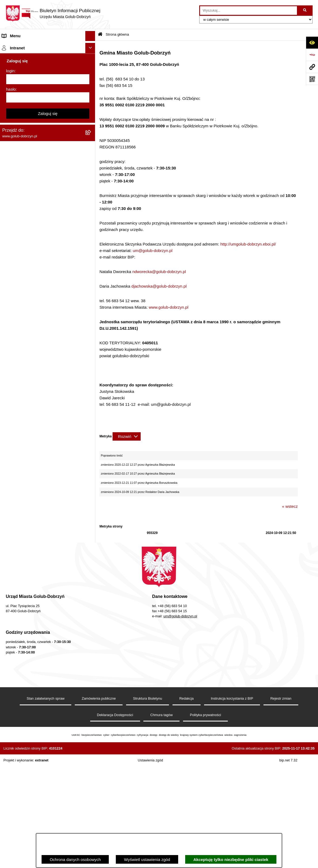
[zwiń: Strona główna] (91, 46)
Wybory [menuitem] (9, 224)
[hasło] (48, 604)
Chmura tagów (162, 819)
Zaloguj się (48, 619)
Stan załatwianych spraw (46, 803)
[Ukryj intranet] (90, 554)
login (11, 577)
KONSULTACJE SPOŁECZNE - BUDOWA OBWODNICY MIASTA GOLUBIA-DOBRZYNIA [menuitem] (40, 431)
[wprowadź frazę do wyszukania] (248, 11)
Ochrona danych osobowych (75, 860)
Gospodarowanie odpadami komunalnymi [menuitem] (39, 281)
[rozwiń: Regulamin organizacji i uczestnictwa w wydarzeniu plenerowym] (91, 235)
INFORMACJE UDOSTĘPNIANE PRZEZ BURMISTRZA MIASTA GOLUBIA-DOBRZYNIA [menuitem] (39, 479)
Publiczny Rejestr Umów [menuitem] (24, 311)
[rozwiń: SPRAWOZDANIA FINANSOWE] (91, 204)
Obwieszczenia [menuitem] (16, 261)
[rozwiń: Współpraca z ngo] (91, 184)
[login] (48, 585)
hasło (11, 595)
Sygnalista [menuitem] (11, 388)
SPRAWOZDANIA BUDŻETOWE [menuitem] (32, 194)
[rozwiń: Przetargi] (91, 164)
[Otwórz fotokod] (312, 79)
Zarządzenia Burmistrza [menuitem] (23, 174)
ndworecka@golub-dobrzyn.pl (159, 272)
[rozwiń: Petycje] (91, 143)
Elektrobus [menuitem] (12, 414)
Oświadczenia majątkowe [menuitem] (25, 341)
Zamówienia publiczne (99, 803)
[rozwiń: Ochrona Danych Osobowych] (91, 154)
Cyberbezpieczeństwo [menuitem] (22, 447)
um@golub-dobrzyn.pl (153, 251)
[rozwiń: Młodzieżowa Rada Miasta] (91, 123)
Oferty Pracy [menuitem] (13, 291)
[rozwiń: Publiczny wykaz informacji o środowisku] (91, 214)
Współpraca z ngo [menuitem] (18, 184)
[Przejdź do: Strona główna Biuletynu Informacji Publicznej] (100, 35)
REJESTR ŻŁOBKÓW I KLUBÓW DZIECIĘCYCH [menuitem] (33, 539)
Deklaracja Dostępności (115, 819)
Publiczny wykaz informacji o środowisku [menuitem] (39, 214)
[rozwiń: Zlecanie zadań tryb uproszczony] (91, 103)
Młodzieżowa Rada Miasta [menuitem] (26, 123)
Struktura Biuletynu (148, 803)
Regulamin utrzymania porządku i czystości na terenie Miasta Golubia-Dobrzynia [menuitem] (41, 355)
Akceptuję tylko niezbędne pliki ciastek (231, 860)
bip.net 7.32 (288, 865)
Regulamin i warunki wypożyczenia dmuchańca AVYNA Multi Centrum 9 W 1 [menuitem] (39, 401)
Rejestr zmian (281, 803)
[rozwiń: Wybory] (91, 224)
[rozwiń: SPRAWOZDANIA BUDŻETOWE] (91, 194)
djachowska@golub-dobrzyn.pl (159, 286)
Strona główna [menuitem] (15, 46)
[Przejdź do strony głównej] (53, 13)
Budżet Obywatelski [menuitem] (20, 321)
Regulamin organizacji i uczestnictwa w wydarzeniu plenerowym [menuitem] (37, 237)
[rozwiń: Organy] (91, 93)
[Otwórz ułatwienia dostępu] (312, 42)
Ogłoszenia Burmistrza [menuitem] (23, 133)
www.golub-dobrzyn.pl (169, 307)
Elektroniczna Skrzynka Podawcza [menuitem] (33, 378)
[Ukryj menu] (90, 36)
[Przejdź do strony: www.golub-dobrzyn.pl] (312, 67)
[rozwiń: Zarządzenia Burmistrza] (91, 174)
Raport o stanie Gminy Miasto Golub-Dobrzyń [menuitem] (43, 368)
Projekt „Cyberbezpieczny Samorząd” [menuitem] (36, 515)
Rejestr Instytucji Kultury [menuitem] (24, 331)
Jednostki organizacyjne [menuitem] (24, 113)
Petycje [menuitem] (9, 143)
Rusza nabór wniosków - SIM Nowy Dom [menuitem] (39, 271)
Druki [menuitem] (7, 251)
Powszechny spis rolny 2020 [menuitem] (28, 301)
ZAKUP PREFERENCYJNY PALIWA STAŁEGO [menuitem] (35, 460)
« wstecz (290, 506)
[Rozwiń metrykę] (127, 436)
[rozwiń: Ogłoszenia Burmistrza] (91, 133)
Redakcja (186, 803)
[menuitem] (48, 60)
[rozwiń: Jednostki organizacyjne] (91, 113)
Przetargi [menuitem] (10, 163)
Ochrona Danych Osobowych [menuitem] (28, 153)
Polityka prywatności (205, 819)
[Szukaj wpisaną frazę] (305, 11)
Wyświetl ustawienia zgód (147, 860)
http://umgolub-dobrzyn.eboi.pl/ (248, 244)
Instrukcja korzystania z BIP (232, 803)
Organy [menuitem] (9, 93)
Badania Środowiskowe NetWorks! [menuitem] (33, 506)
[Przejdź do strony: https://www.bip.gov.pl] (312, 55)
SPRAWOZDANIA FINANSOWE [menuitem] (31, 204)
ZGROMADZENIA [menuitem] (18, 495)
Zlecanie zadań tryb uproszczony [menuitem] (32, 103)
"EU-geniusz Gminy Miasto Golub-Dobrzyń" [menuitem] (41, 526)
